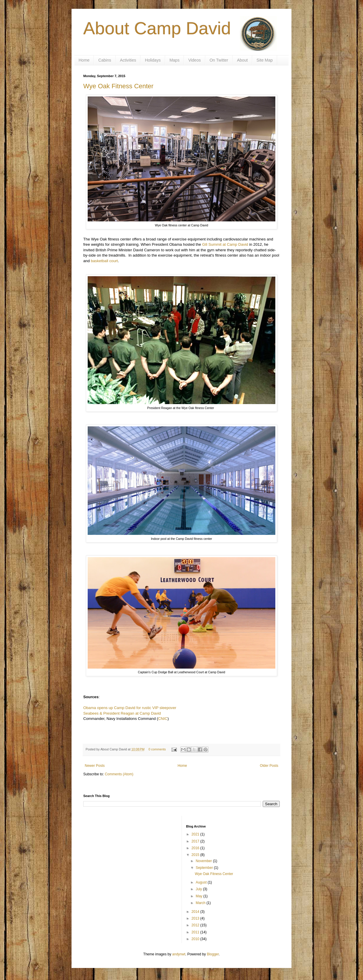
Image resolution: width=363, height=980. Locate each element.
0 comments (157, 749)
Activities (128, 60)
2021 (196, 834)
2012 (196, 925)
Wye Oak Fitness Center (118, 86)
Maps (174, 60)
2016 (196, 848)
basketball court (104, 261)
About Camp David (157, 28)
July (199, 889)
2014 (196, 912)
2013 (196, 918)
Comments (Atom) (119, 774)
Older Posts (269, 766)
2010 (196, 939)
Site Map (265, 60)
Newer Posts (95, 766)
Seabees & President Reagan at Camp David (122, 713)
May (199, 896)
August (202, 882)
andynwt (179, 954)
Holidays (153, 60)
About (242, 60)
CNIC (163, 719)
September (205, 868)
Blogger (213, 954)
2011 (196, 932)
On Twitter (219, 60)
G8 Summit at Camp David (225, 244)
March (201, 903)
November (204, 861)
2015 (196, 855)
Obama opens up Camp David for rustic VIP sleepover (130, 708)
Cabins (105, 60)
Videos (195, 60)
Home (84, 60)
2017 (196, 841)
